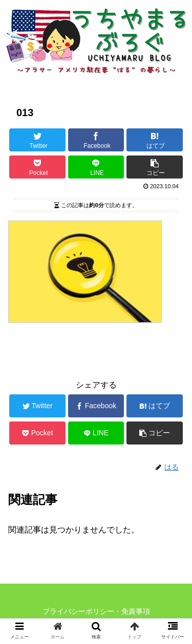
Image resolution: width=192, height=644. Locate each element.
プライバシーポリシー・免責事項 (96, 611)
